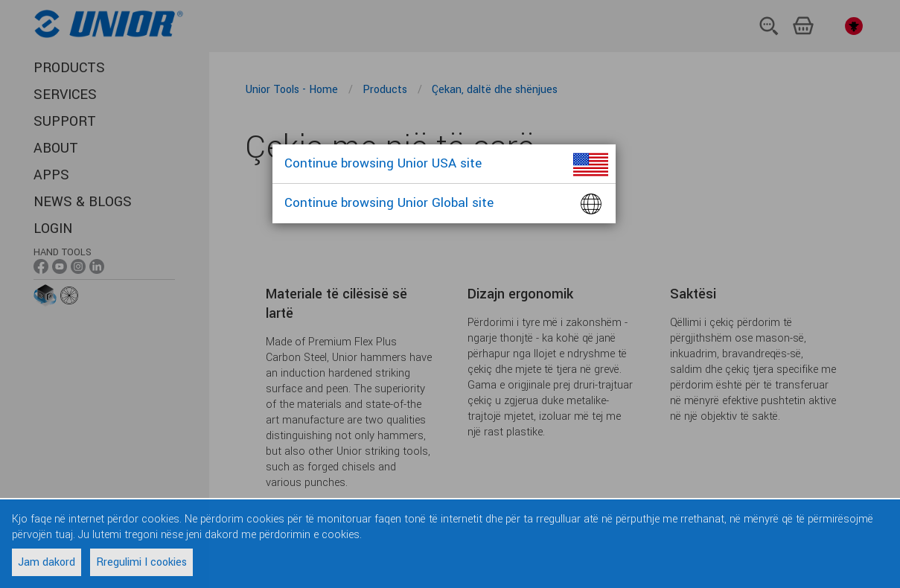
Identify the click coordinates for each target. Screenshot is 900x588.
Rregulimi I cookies (141, 562)
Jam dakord (47, 562)
